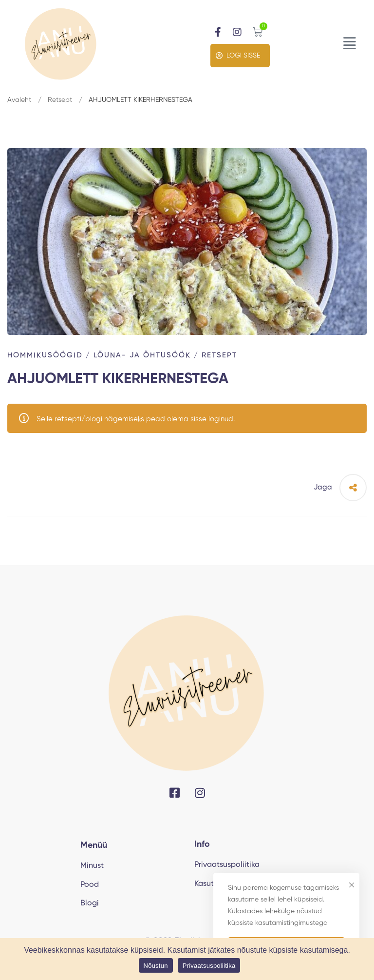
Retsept (60, 100)
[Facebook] (175, 793)
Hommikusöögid (45, 355)
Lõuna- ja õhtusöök (142, 355)
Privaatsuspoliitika (209, 966)
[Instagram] (200, 793)
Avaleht (19, 100)
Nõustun (156, 966)
